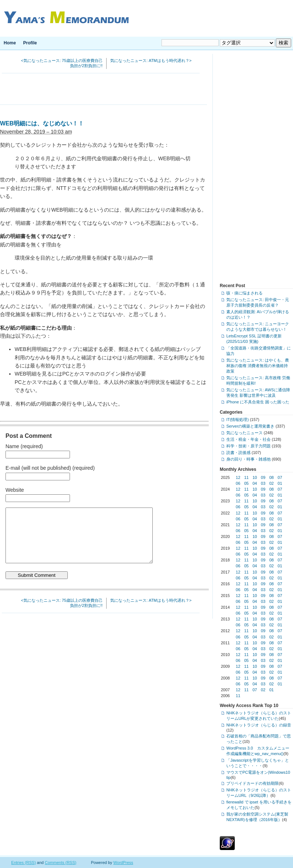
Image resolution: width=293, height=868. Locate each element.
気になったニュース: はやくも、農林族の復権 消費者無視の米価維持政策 (258, 366)
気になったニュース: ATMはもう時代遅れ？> (151, 61)
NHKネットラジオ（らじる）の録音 (259, 725)
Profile (30, 43)
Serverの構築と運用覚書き (250, 426)
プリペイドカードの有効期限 (253, 783)
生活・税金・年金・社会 (249, 439)
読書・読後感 (238, 453)
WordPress (123, 862)
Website (15, 490)
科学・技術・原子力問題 (249, 446)
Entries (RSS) (24, 862)
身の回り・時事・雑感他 (249, 459)
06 (238, 483)
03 (263, 483)
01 (280, 483)
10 (255, 477)
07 (280, 477)
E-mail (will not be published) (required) (50, 468)
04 (255, 483)
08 (271, 477)
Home (10, 43)
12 (238, 477)
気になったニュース (244, 433)
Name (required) (24, 446)
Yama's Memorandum (65, 18)
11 (246, 477)
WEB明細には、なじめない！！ (42, 123)
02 (271, 483)
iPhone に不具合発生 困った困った (258, 402)
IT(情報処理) (238, 420)
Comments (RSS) (60, 862)
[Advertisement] (104, 90)
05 (246, 483)
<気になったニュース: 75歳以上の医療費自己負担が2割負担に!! (62, 63)
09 (263, 477)
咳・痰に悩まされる (244, 293)
